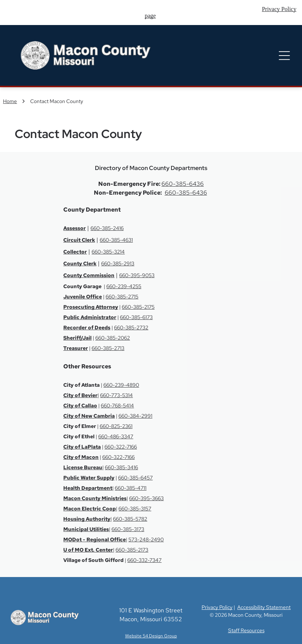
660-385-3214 (108, 252)
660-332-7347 (144, 560)
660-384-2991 (135, 416)
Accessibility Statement (264, 607)
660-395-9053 (137, 275)
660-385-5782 (130, 519)
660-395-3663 (146, 498)
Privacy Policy (217, 607)
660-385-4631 (116, 240)
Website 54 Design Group (151, 636)
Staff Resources (246, 630)
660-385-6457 (135, 478)
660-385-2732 (131, 328)
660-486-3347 (116, 436)
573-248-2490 (146, 539)
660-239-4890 (121, 385)
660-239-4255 (124, 286)
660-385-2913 (118, 263)
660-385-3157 (135, 509)
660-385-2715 (122, 297)
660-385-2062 (113, 338)
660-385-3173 (128, 529)
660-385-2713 (108, 348)
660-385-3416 (121, 467)
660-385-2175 (138, 307)
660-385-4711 (131, 488)
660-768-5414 (117, 406)
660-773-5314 (116, 395)
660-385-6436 (183, 184)
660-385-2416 (107, 228)
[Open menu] (284, 56)
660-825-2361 (116, 426)
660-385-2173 (132, 550)
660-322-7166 (121, 447)
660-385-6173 (136, 317)
